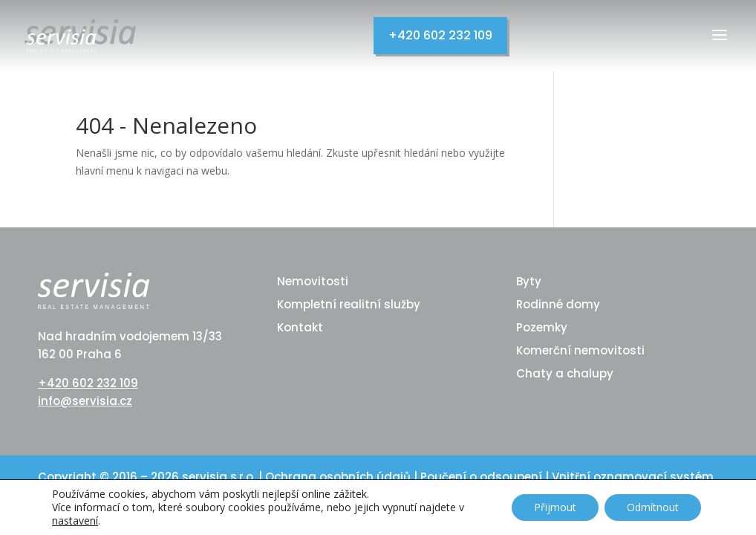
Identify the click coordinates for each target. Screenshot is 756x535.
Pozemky (542, 327)
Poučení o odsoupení (483, 477)
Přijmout (555, 507)
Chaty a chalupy (565, 373)
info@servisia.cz (85, 401)
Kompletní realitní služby (349, 304)
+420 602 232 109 (440, 35)
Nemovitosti (313, 281)
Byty (529, 281)
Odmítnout (653, 507)
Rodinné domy (558, 304)
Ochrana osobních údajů (339, 477)
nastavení (75, 521)
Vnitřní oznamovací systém (633, 477)
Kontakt (300, 327)
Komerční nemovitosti (580, 350)
